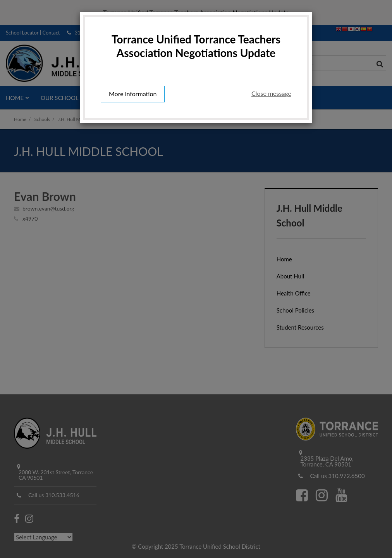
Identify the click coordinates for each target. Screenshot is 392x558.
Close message (271, 93)
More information (133, 94)
